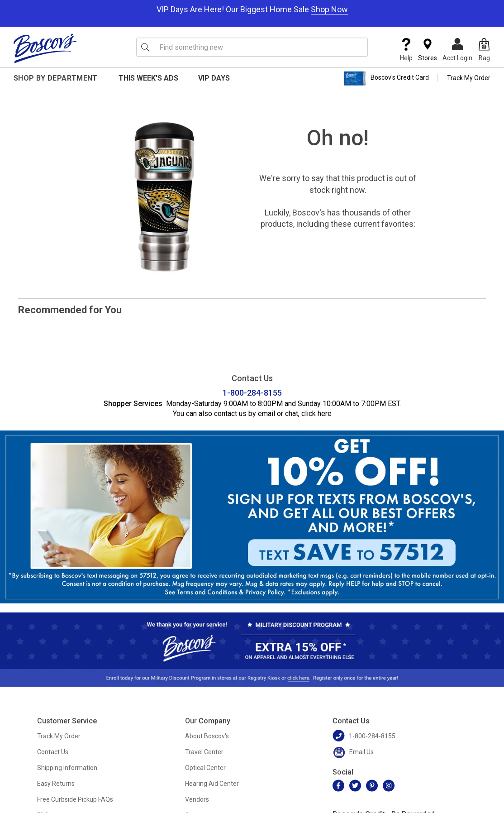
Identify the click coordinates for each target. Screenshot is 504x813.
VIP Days (214, 78)
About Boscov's (207, 736)
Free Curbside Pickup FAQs (75, 799)
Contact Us (53, 752)
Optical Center (205, 768)
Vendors (197, 799)
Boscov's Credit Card (386, 78)
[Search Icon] (145, 47)
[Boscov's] (45, 48)
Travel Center (204, 752)
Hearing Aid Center (212, 784)
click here (316, 414)
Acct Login (457, 50)
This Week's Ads (148, 78)
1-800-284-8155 (252, 393)
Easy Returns (56, 784)
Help (406, 50)
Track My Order (469, 78)
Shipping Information (67, 768)
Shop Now (329, 9)
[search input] (252, 47)
